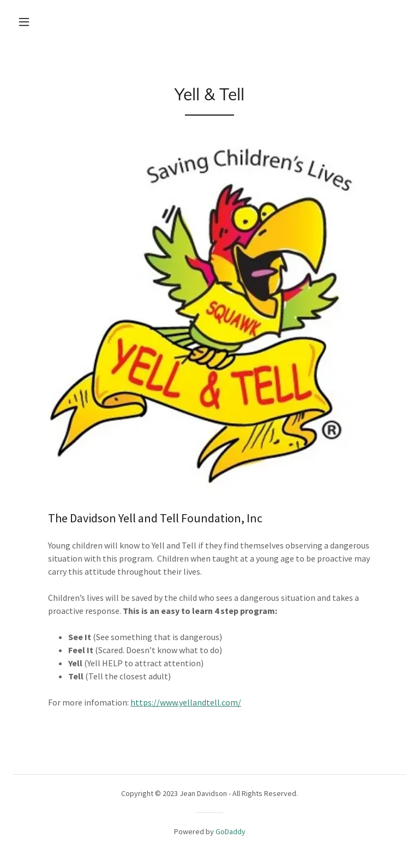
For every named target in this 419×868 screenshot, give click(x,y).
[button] (24, 22)
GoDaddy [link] (231, 831)
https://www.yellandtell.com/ (186, 702)
